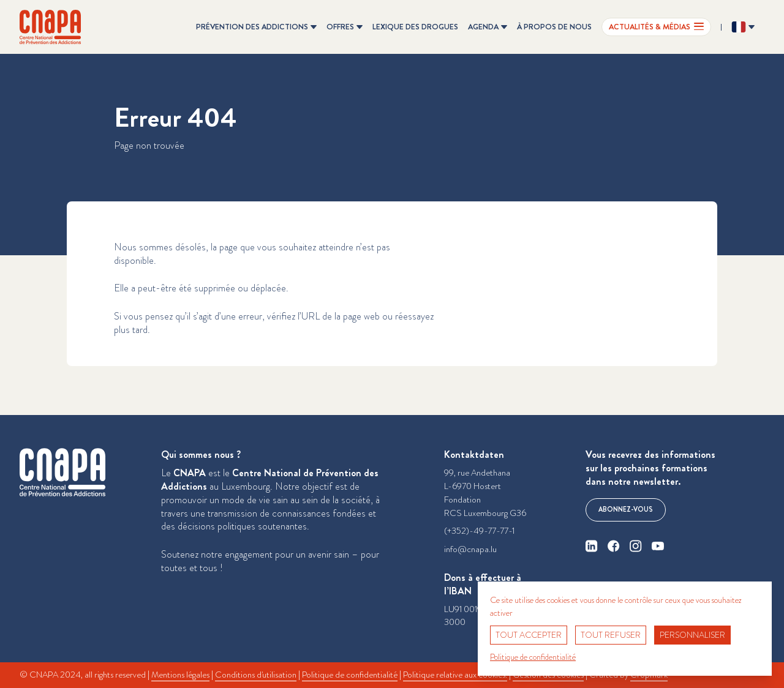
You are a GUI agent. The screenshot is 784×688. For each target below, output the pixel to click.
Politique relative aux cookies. (455, 675)
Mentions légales (180, 675)
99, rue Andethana (477, 473)
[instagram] (636, 546)
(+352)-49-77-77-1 (479, 531)
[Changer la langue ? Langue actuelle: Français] (743, 27)
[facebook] (614, 546)
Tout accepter (529, 635)
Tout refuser (611, 635)
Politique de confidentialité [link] (533, 657)
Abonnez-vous (626, 510)
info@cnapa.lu (470, 549)
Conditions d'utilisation (256, 675)
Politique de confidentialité (350, 675)
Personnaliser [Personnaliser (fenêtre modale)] (692, 635)
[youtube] (658, 546)
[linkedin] (592, 546)
